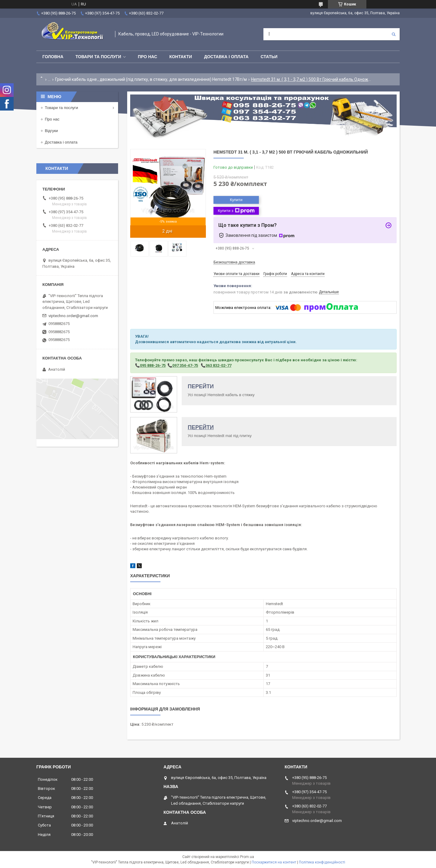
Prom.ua (247, 857)
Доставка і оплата (226, 57)
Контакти (181, 57)
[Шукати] (394, 34)
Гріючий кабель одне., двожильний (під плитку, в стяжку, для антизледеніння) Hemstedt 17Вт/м (151, 79)
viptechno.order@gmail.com (73, 316)
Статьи (269, 57)
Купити (236, 200)
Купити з (236, 211)
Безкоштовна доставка (234, 262)
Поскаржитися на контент (274, 862)
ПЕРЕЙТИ (201, 386)
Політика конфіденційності (322, 862)
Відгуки (51, 131)
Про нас (147, 57)
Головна (53, 57)
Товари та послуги (98, 57)
